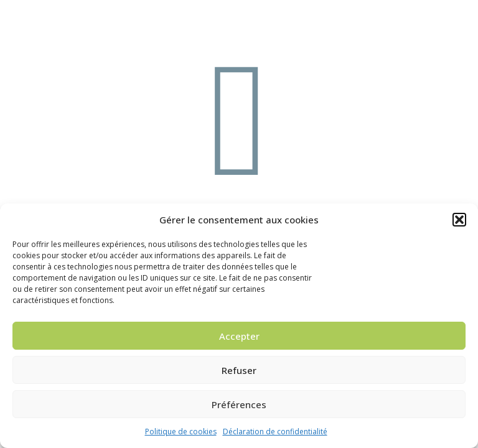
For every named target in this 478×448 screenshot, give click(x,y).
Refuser (239, 370)
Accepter (239, 336)
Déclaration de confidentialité (275, 432)
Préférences (239, 404)
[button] (459, 220)
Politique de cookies (181, 432)
